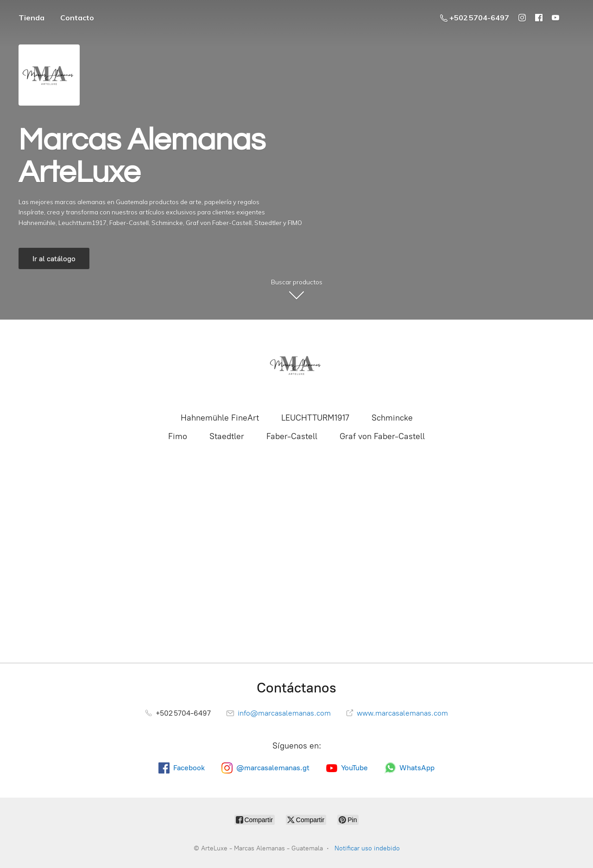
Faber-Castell (292, 436)
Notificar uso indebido (367, 848)
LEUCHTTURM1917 (315, 418)
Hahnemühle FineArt (220, 418)
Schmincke (392, 418)
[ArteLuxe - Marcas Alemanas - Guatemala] (296, 365)
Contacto (77, 18)
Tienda (32, 18)
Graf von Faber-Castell (382, 436)
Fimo (178, 436)
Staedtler (227, 436)
